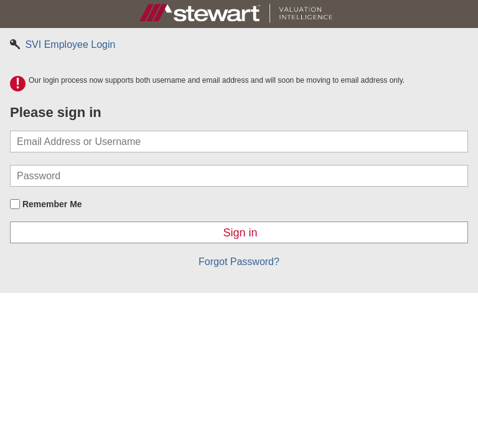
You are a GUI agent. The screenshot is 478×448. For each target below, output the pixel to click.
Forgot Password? (239, 262)
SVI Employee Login (63, 44)
